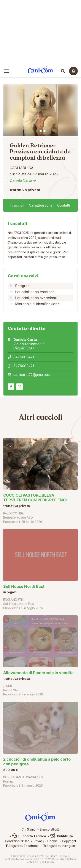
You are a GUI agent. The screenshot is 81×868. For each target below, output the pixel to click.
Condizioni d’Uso (17, 841)
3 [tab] (44, 131)
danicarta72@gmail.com (33, 375)
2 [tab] (41, 131)
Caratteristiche (41, 205)
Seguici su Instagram (59, 846)
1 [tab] (37, 131)
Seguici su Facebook (22, 846)
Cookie (52, 841)
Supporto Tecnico (29, 836)
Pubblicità (62, 836)
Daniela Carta (21, 180)
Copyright (69, 841)
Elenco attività (50, 829)
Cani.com (40, 70)
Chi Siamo (29, 829)
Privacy (39, 841)
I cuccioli (17, 205)
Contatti (64, 205)
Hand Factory (46, 862)
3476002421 (24, 357)
